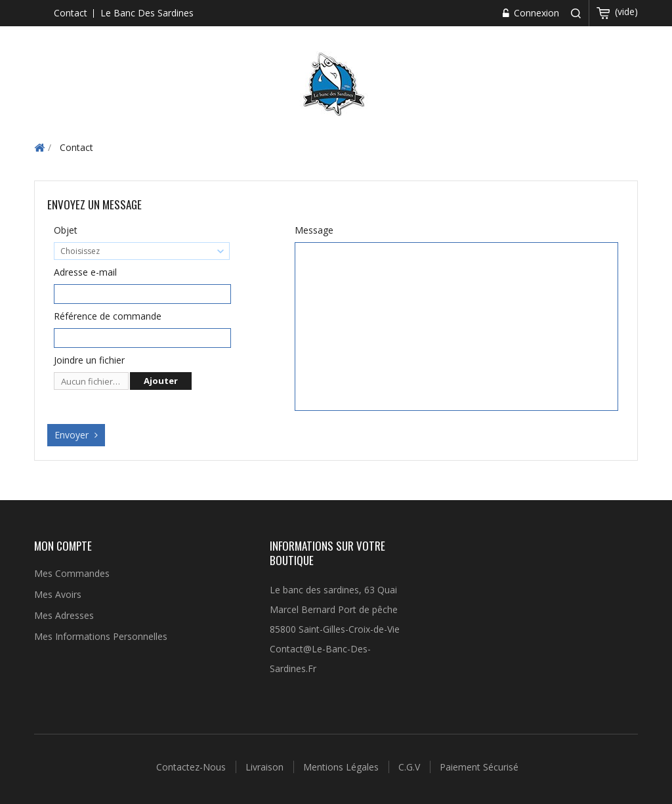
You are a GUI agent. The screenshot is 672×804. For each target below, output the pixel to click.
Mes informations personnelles (101, 636)
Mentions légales (342, 767)
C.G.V (410, 767)
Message (314, 230)
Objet (66, 230)
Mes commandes (72, 573)
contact (71, 13)
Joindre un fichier (89, 360)
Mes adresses (64, 615)
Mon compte (63, 546)
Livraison (266, 767)
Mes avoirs (58, 594)
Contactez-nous (192, 767)
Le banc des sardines (147, 13)
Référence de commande (108, 316)
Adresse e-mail (85, 272)
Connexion (535, 13)
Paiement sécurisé (479, 767)
